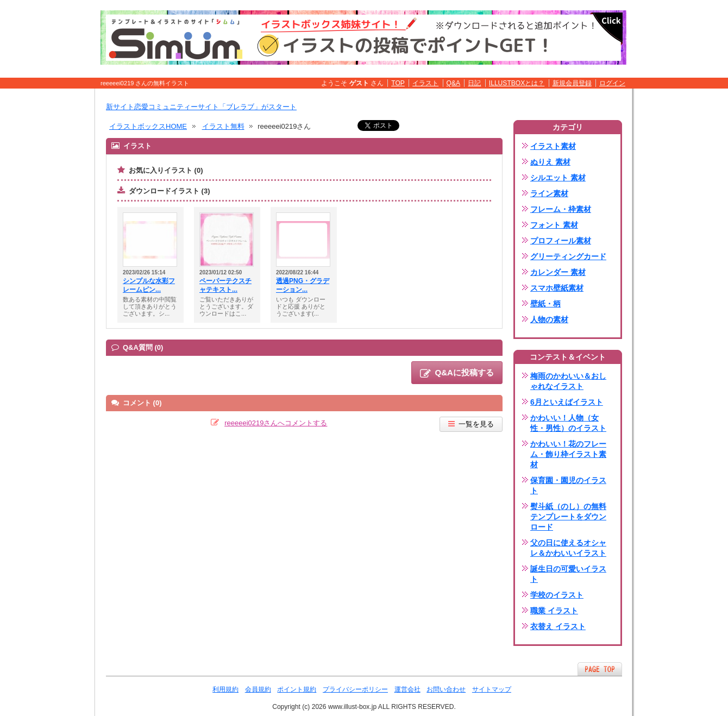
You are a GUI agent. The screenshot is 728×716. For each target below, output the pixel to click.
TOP (398, 83)
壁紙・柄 (545, 304)
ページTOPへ (600, 669)
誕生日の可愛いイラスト (568, 574)
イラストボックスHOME (148, 126)
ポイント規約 (297, 689)
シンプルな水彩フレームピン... (149, 285)
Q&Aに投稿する (457, 373)
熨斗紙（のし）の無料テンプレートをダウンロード (568, 517)
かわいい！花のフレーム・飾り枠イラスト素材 (568, 454)
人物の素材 (549, 319)
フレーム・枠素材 (561, 209)
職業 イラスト (554, 611)
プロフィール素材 (561, 241)
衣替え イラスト (558, 626)
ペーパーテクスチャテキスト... (225, 285)
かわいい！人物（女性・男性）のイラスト (568, 423)
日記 (474, 83)
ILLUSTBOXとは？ (517, 83)
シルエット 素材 (558, 178)
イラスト (425, 83)
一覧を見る (471, 424)
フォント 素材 (554, 225)
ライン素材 (549, 193)
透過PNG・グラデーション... (303, 285)
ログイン (612, 83)
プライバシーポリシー (355, 689)
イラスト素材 (553, 146)
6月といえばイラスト (567, 402)
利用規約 (225, 689)
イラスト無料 (223, 126)
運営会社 (407, 689)
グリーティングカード (568, 256)
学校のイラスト (557, 595)
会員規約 (258, 689)
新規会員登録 (572, 83)
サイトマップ (492, 689)
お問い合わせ (446, 689)
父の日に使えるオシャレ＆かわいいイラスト (568, 548)
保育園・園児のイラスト (568, 485)
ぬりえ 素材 (550, 162)
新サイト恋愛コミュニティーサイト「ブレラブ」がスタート (201, 107)
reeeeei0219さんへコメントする (276, 423)
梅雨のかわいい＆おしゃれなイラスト (568, 381)
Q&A (454, 83)
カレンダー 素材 (558, 272)
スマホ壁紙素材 (557, 288)
